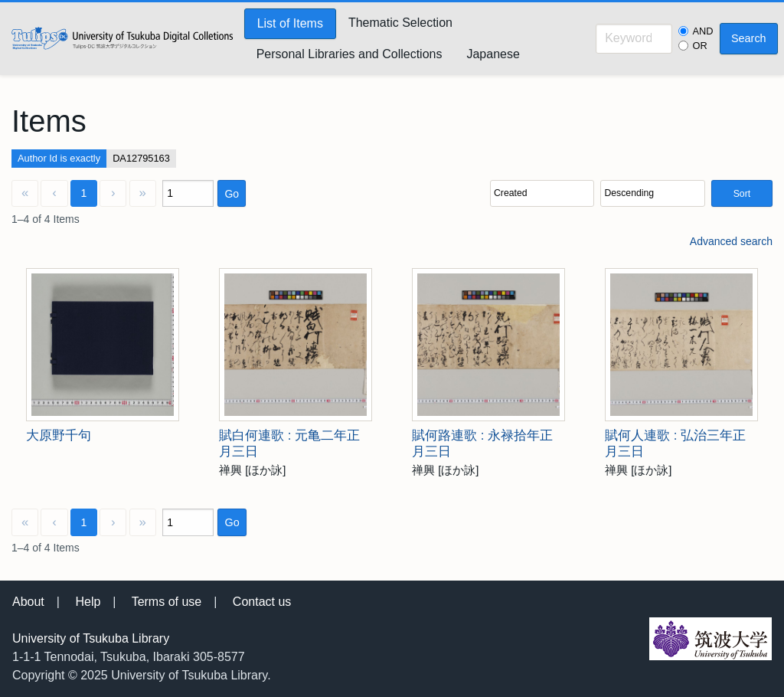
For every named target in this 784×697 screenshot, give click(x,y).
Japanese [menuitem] (493, 54)
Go (232, 194)
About (28, 602)
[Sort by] (542, 193)
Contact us (262, 602)
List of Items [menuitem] (290, 23)
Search (749, 38)
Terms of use (167, 602)
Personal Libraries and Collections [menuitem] (350, 54)
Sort (742, 194)
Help (88, 602)
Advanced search (731, 241)
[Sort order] (652, 193)
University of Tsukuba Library (91, 638)
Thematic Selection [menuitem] (400, 23)
